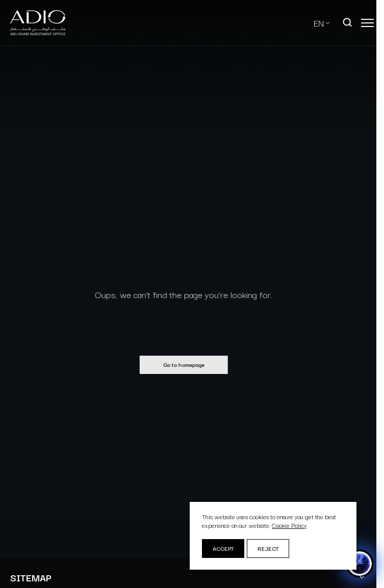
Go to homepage (180, 364)
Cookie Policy (289, 525)
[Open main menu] (367, 23)
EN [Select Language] (319, 23)
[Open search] (348, 23)
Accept (223, 548)
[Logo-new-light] (38, 23)
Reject (268, 548)
